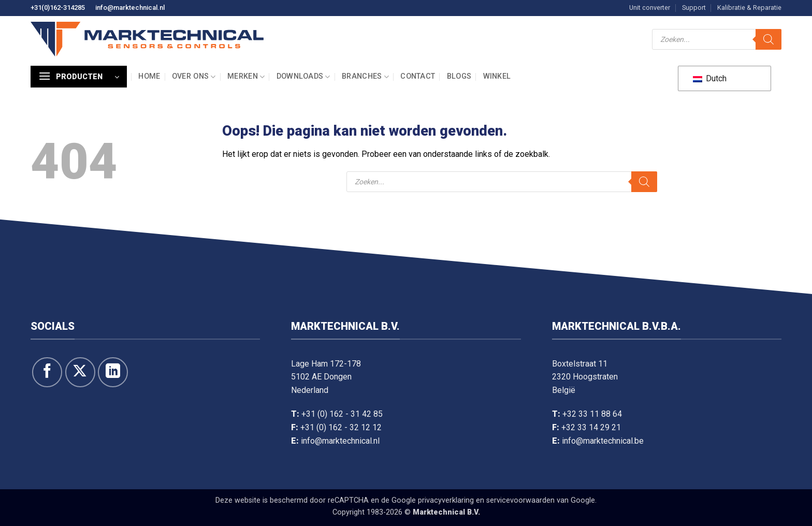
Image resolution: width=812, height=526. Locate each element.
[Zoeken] (769, 39)
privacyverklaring (446, 500)
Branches (365, 77)
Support (694, 8)
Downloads (303, 77)
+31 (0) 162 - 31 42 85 (342, 414)
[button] (79, 77)
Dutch (710, 78)
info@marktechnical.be (603, 441)
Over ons (194, 77)
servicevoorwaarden (520, 500)
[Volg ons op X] (80, 372)
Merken (246, 77)
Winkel (497, 76)
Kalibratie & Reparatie (749, 8)
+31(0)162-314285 (58, 8)
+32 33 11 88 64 (592, 414)
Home (149, 76)
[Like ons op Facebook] (47, 372)
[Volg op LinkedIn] (113, 372)
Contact (418, 76)
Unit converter (650, 8)
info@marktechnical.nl (130, 8)
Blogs (459, 76)
